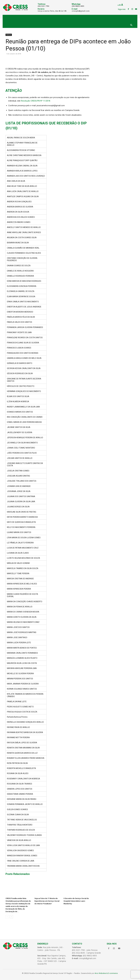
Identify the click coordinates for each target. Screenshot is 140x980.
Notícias (9, 35)
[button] (131, 25)
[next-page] (11, 917)
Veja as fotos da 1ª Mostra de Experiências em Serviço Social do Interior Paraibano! (47, 901)
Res (23, 101)
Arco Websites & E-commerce (106, 973)
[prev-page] (7, 917)
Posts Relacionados (18, 874)
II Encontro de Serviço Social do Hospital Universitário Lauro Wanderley (76, 901)
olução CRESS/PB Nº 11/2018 (37, 101)
